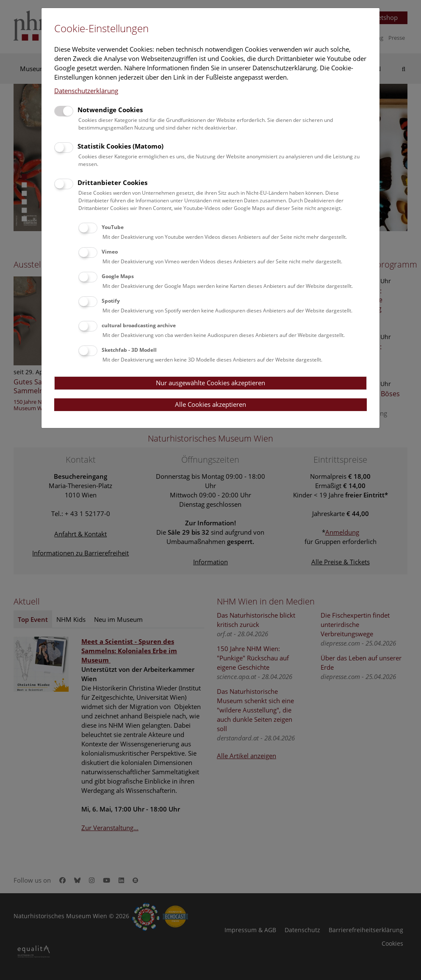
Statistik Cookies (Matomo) (120, 146)
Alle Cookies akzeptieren (210, 404)
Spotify (111, 301)
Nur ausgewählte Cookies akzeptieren (210, 383)
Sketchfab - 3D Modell (129, 350)
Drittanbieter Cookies (112, 182)
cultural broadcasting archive (139, 325)
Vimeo (110, 252)
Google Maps (118, 276)
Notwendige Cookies (110, 110)
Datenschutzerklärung (86, 91)
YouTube (113, 227)
